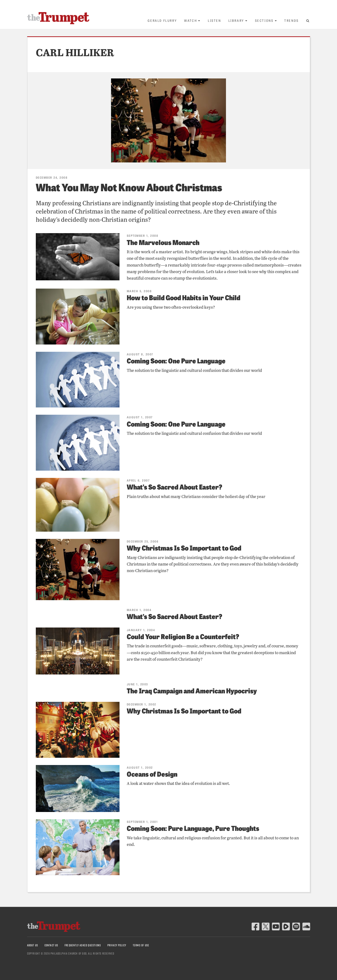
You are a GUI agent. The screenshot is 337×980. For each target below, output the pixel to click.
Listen (214, 20)
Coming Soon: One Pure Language (176, 360)
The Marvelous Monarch (163, 242)
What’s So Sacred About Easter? (175, 486)
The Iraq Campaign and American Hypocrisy (192, 690)
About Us (33, 945)
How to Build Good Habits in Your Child (183, 297)
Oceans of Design (152, 774)
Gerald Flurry (162, 20)
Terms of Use (141, 945)
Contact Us (51, 945)
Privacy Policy (117, 945)
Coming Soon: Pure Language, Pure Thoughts (193, 828)
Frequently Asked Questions (83, 945)
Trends (292, 20)
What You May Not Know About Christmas (129, 187)
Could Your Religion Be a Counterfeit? (183, 636)
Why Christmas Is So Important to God (184, 547)
